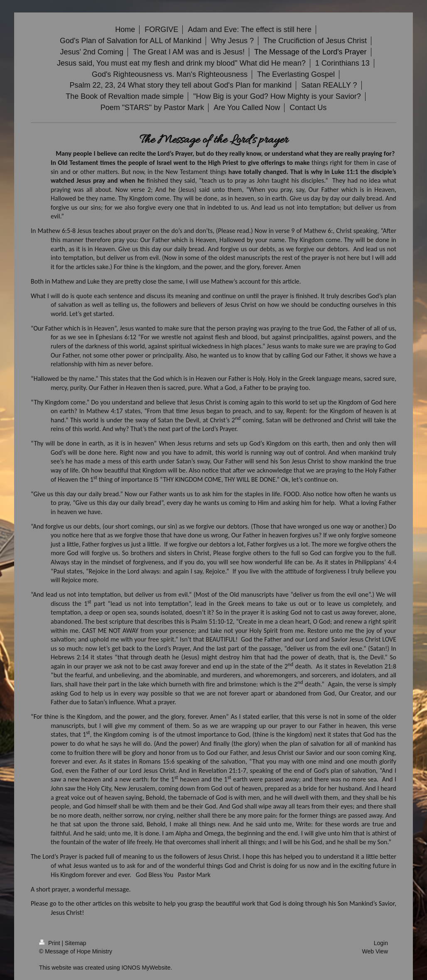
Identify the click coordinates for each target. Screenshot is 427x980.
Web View (375, 951)
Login (381, 943)
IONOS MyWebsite (146, 968)
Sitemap (75, 943)
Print (50, 943)
